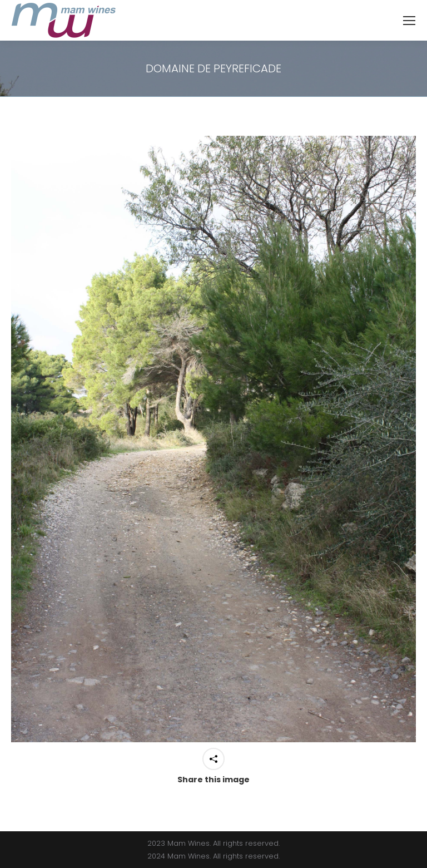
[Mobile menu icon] (409, 21)
